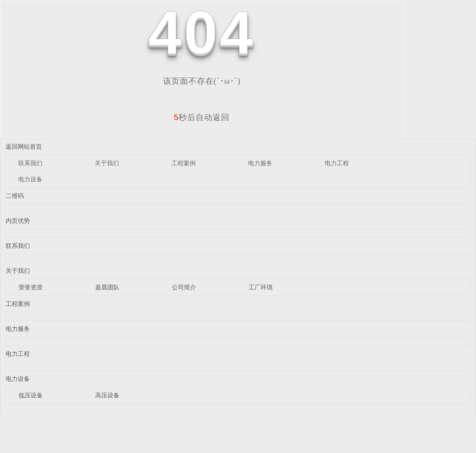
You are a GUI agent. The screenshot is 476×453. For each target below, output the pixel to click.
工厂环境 (261, 287)
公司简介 (184, 287)
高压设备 (107, 395)
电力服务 (260, 163)
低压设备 (31, 395)
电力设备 (30, 179)
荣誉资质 (31, 287)
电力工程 (337, 163)
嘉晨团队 (107, 287)
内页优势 (18, 221)
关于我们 (107, 163)
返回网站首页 (24, 146)
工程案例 (184, 163)
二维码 (15, 196)
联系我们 (30, 163)
